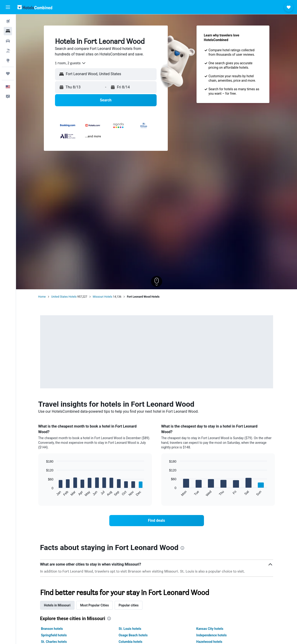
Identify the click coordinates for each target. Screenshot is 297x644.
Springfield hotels (54, 635)
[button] (8, 7)
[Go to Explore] (8, 60)
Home (42, 297)
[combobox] (71, 63)
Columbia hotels (130, 642)
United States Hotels (64, 297)
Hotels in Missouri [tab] (57, 605)
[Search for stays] (8, 31)
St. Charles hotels (54, 642)
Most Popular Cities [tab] (95, 605)
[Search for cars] (8, 41)
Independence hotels (211, 635)
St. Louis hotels (130, 629)
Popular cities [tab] (129, 605)
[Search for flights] (8, 21)
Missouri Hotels (103, 297)
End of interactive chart (44, 493)
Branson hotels (52, 629)
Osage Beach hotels (133, 635)
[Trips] (8, 74)
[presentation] (182, 548)
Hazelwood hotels (209, 642)
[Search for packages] (8, 51)
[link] (157, 521)
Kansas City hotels (210, 629)
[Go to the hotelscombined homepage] (35, 7)
